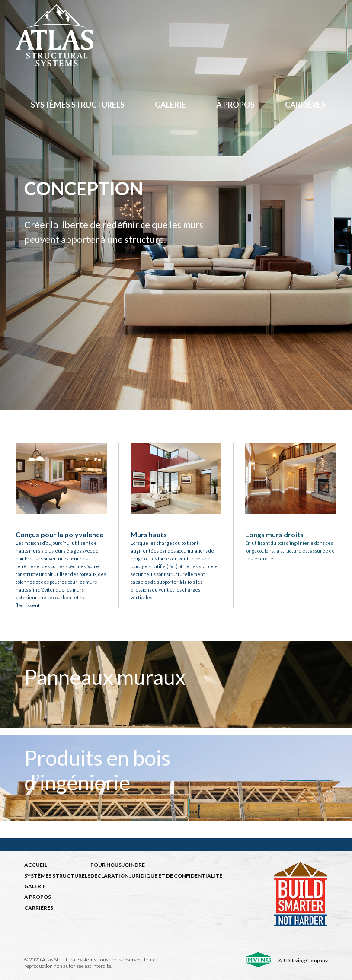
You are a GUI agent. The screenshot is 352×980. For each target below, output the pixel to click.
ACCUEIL (36, 865)
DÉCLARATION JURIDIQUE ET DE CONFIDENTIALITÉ (156, 876)
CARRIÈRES (39, 908)
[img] (176, 684)
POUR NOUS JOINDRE (118, 865)
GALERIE (35, 886)
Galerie (170, 105)
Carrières (305, 105)
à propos (235, 105)
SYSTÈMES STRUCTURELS (57, 876)
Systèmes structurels (78, 105)
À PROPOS (38, 897)
